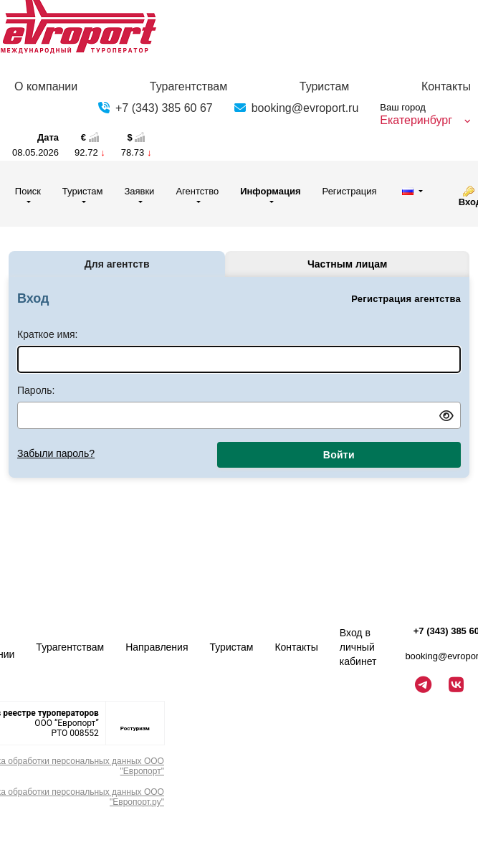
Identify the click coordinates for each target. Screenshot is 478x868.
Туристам (325, 86)
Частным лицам (347, 264)
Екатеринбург (416, 120)
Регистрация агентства (406, 299)
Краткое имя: (48, 334)
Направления (157, 647)
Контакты (446, 86)
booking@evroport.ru (305, 108)
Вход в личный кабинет (358, 647)
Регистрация (350, 191)
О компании (46, 86)
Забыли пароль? (56, 453)
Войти (339, 455)
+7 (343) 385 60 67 (164, 108)
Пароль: (36, 390)
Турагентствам (188, 86)
